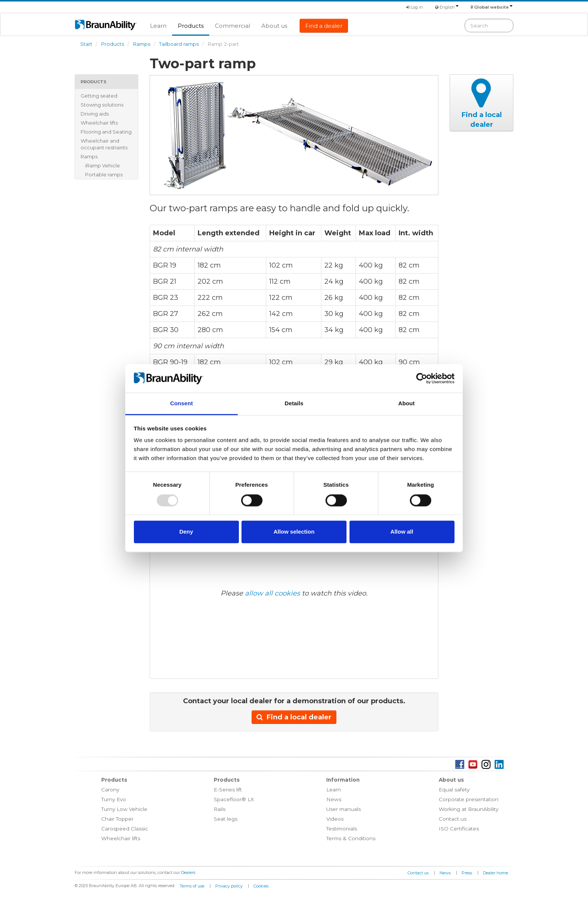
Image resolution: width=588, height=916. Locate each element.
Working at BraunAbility (469, 809)
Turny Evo (114, 799)
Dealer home (496, 873)
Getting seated (99, 96)
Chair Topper (117, 819)
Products (191, 26)
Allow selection (294, 532)
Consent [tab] (182, 404)
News (334, 799)
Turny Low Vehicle (124, 809)
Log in (415, 7)
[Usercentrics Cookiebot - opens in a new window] (422, 378)
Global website (493, 7)
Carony (110, 790)
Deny (186, 532)
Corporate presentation (469, 799)
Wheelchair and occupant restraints (104, 144)
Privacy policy (229, 886)
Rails (220, 809)
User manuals (343, 809)
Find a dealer (324, 26)
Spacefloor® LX (234, 799)
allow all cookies (272, 593)
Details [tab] (294, 404)
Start (86, 44)
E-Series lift (228, 790)
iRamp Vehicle (103, 165)
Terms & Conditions (351, 838)
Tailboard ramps (179, 44)
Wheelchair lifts (99, 123)
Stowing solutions (102, 105)
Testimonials (342, 829)
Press (467, 873)
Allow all (402, 532)
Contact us (453, 819)
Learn (158, 26)
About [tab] (406, 404)
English (449, 7)
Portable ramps (104, 174)
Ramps (142, 44)
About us (274, 26)
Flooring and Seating (106, 132)
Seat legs (226, 819)
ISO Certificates (459, 829)
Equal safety (454, 790)
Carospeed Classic (125, 829)
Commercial (232, 26)
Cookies (261, 886)
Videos (335, 819)
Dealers (188, 872)
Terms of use (192, 886)
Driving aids (95, 114)
